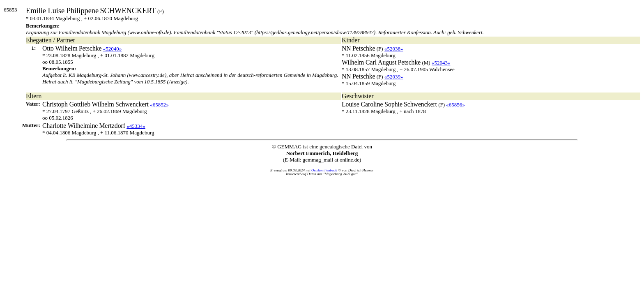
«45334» (136, 126)
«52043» (441, 63)
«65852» (159, 105)
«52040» (113, 49)
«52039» (394, 77)
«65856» (455, 105)
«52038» (394, 49)
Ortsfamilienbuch (324, 170)
